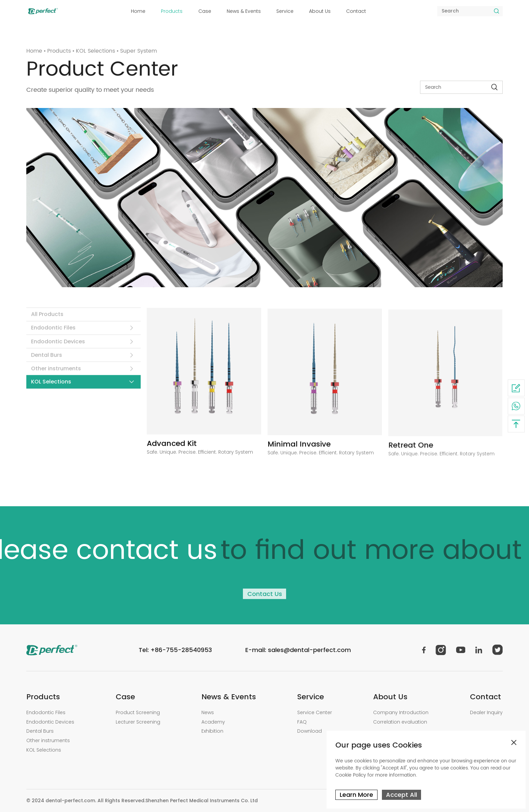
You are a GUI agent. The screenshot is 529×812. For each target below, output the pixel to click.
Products (172, 11)
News (208, 712)
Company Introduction (401, 712)
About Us (320, 11)
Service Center (315, 712)
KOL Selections (95, 51)
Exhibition (212, 731)
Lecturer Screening (138, 722)
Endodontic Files (53, 331)
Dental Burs (47, 358)
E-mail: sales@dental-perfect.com (298, 650)
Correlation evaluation (400, 722)
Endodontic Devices (58, 345)
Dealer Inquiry (486, 712)
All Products (47, 317)
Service (285, 11)
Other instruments (56, 372)
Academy (213, 722)
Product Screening (138, 712)
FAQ (302, 722)
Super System (138, 51)
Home (138, 11)
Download (310, 731)
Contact (356, 11)
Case (205, 11)
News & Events (244, 11)
